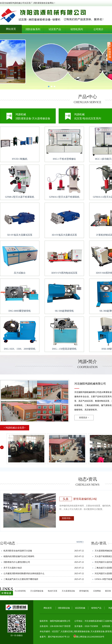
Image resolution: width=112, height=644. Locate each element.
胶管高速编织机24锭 (85, 499)
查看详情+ (67, 518)
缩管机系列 (77, 29)
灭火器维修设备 (37, 591)
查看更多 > (84, 418)
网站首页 (11, 29)
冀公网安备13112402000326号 (90, 637)
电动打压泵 (53, 591)
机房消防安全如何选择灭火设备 (18, 551)
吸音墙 (108, 591)
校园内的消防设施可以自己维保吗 (19, 556)
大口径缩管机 (20, 591)
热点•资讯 (99, 543)
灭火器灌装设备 (68, 591)
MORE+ (80, 542)
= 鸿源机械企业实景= (15, 428)
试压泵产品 (55, 29)
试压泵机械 (80, 608)
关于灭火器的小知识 (13, 568)
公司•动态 (8, 543)
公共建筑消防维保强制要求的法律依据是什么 (24, 574)
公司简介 (98, 29)
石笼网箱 (97, 591)
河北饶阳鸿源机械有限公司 (90, 384)
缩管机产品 (96, 608)
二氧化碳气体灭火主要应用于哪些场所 (21, 579)
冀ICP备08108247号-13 (59, 637)
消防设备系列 (33, 29)
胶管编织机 (84, 591)
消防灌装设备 (64, 608)
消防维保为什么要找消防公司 (17, 562)
